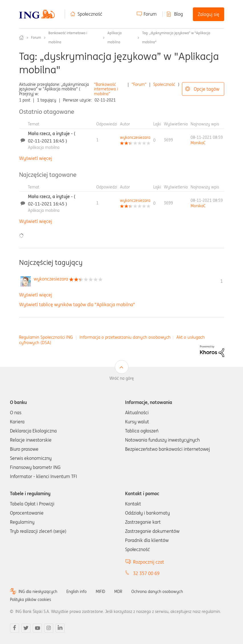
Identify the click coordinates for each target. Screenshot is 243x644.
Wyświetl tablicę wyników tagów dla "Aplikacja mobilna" (77, 304)
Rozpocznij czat (149, 562)
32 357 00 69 (146, 573)
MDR (118, 592)
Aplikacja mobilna (44, 147)
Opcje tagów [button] (207, 89)
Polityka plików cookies (30, 600)
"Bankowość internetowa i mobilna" (106, 89)
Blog (178, 14)
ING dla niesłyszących (38, 592)
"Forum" (139, 84)
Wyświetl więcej (36, 158)
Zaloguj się (209, 14)
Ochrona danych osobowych (157, 592)
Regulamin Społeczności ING (46, 337)
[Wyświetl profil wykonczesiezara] (135, 137)
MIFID (100, 592)
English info (76, 592)
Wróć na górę (122, 378)
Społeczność (90, 14)
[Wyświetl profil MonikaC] (198, 143)
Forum (150, 14)
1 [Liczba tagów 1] (221, 281)
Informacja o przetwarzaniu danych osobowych (125, 337)
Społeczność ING (21, 38)
